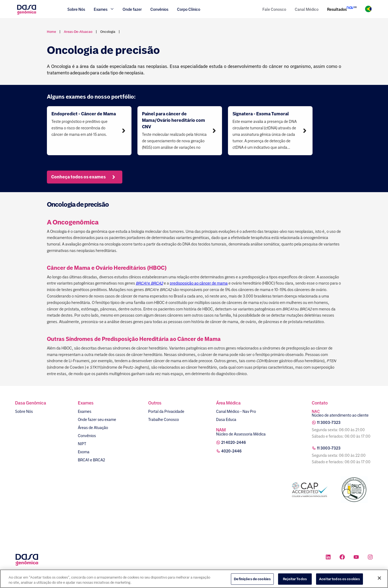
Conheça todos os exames (84, 177)
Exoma (84, 452)
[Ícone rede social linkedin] (328, 558)
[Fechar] (379, 578)
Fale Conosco (274, 9)
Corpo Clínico (189, 9)
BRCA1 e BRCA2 (91, 460)
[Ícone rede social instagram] (370, 558)
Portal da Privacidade (166, 411)
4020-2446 (231, 451)
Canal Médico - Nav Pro (236, 411)
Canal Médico (307, 9)
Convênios (159, 9)
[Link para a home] (27, 14)
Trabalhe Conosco (164, 420)
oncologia (108, 32)
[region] (194, 579)
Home (51, 32)
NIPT (82, 444)
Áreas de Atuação (93, 428)
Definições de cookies (252, 579)
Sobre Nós (76, 9)
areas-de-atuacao (78, 32)
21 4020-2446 (234, 442)
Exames (85, 411)
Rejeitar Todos (295, 579)
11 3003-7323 (329, 423)
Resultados (337, 9)
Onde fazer (132, 9)
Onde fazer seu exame (97, 420)
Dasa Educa (226, 420)
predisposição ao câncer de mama (199, 283)
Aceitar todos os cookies (339, 579)
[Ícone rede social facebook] (342, 558)
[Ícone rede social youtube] (356, 558)
